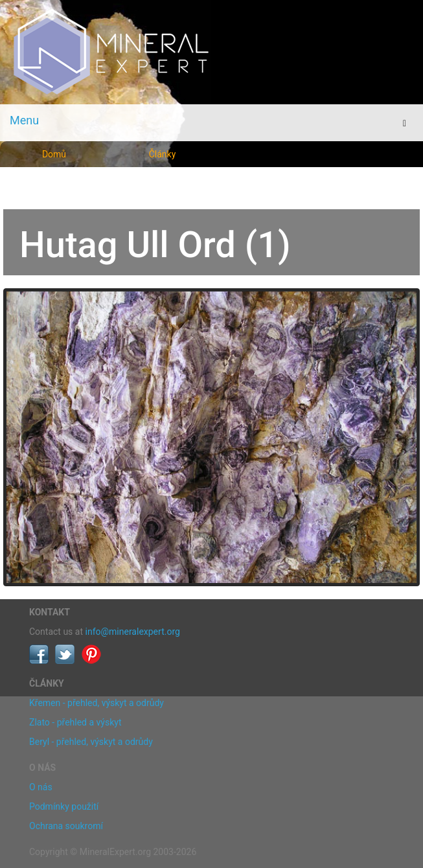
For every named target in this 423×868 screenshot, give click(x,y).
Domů (54, 154)
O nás (41, 787)
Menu (24, 120)
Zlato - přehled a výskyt (75, 722)
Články (163, 154)
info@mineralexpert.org (133, 632)
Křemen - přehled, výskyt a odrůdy (97, 703)
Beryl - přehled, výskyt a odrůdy (91, 742)
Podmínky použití (64, 806)
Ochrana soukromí (66, 826)
